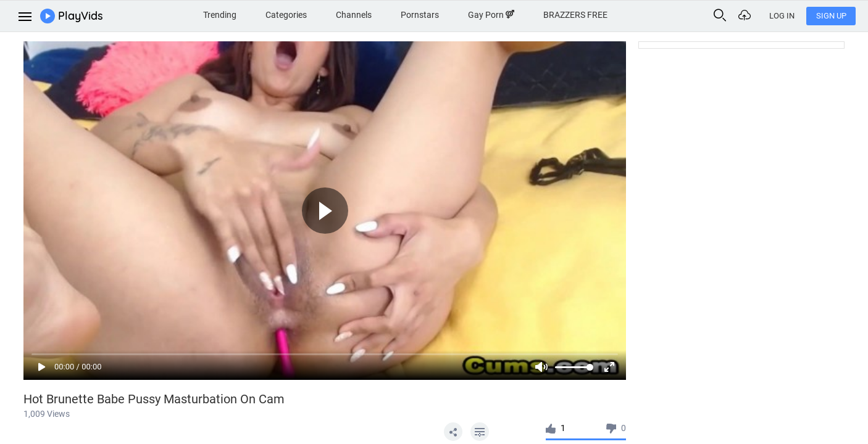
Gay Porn (491, 15)
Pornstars (420, 15)
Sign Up (831, 16)
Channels (354, 15)
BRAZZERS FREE (575, 15)
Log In (782, 16)
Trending (220, 15)
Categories (286, 15)
